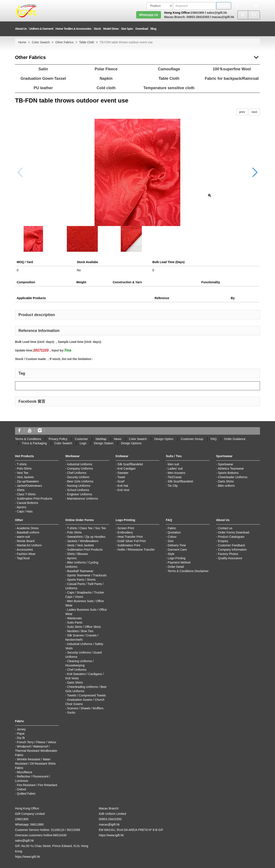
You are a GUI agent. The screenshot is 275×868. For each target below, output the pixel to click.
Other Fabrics (65, 42)
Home (22, 42)
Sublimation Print (129, 545)
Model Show (111, 29)
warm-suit (24, 537)
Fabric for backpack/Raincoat (232, 78)
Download (142, 29)
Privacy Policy (58, 439)
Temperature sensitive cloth (169, 88)
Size (171, 541)
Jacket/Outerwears (30, 486)
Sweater (123, 473)
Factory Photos (228, 554)
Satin (43, 69)
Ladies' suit (175, 469)
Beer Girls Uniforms (80, 481)
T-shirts (22, 464)
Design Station (104, 443)
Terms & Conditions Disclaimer (188, 571)
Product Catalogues (231, 537)
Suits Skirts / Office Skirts (84, 627)
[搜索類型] (160, 6)
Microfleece (25, 772)
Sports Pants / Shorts (81, 580)
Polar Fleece (106, 69)
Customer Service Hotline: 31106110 (40, 830)
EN (254, 15)
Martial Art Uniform (29, 545)
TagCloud (23, 558)
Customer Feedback (232, 545)
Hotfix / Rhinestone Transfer (136, 550)
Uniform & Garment (41, 29)
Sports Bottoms (228, 473)
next (254, 112)
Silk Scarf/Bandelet (130, 464)
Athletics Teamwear (231, 469)
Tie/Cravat (174, 477)
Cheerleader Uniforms (233, 477)
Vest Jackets (25, 477)
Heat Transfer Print (130, 537)
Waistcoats (75, 618)
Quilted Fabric (26, 794)
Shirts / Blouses (78, 554)
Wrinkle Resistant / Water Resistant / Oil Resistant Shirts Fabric (35, 764)
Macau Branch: (175, 17)
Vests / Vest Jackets (81, 545)
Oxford (21, 789)
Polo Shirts (75, 532)
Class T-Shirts (26, 494)
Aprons (21, 507)
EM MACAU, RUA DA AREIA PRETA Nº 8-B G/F (131, 830)
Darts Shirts (226, 481)
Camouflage (169, 69)
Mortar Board (26, 541)
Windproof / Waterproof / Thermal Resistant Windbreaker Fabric (36, 751)
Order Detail (176, 567)
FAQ (214, 439)
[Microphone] (247, 6)
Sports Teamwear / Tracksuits (87, 575)
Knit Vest (123, 490)
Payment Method (179, 562)
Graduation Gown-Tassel (43, 78)
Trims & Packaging (34, 443)
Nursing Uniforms (79, 486)
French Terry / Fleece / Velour (37, 742)
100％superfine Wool (232, 69)
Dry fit (21, 738)
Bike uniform (226, 486)
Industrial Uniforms (80, 464)
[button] (255, 172)
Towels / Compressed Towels (86, 695)
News (118, 439)
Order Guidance (235, 439)
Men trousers (177, 473)
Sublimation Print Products (35, 499)
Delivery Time (177, 545)
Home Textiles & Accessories (73, 29)
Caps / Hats (25, 511)
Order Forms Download (234, 532)
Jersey (21, 729)
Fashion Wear (26, 554)
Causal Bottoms (28, 503)
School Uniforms (78, 490)
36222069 (73, 830)
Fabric (172, 528)
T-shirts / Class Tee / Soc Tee (86, 528)
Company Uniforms (80, 469)
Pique (21, 734)
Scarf (121, 481)
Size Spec (127, 29)
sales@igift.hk (217, 13)
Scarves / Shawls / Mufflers (85, 708)
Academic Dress (28, 528)
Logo (83, 443)
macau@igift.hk (223, 17)
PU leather (43, 88)
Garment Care (177, 550)
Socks (71, 713)
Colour (172, 537)
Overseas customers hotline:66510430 (41, 835)
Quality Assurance (230, 558)
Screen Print (126, 528)
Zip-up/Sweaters (28, 481)
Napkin (106, 78)
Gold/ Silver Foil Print (132, 541)
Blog (153, 29)
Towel (121, 477)
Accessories (25, 550)
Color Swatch (41, 42)
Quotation (174, 532)
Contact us (225, 528)
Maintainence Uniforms (83, 499)
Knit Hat (123, 486)
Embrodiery (125, 532)
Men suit (173, 464)
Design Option (164, 439)
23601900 (197, 13)
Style (171, 554)
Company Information (232, 550)
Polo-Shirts (24, 469)
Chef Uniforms (77, 473)
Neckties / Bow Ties (80, 631)
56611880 (37, 824)
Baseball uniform (28, 532)
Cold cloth (106, 88)
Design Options (131, 443)
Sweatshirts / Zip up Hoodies (86, 537)
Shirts (21, 490)
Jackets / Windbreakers (83, 541)
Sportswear (226, 464)
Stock (97, 29)
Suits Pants (75, 622)
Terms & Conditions (28, 439)
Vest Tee (23, 473)
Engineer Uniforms (80, 494)
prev (242, 112)
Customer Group (192, 439)
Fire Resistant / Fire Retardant (37, 785)
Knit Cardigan (127, 469)
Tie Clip (173, 486)
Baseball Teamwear (80, 571)
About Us (21, 29)
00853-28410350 (197, 17)
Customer (81, 439)
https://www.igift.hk (27, 857)
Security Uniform (78, 477)
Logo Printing (177, 558)
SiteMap (101, 439)
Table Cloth (87, 42)
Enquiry (223, 541)
